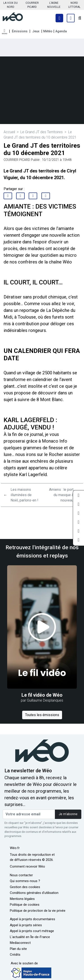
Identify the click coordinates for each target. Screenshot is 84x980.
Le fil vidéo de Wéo (42, 695)
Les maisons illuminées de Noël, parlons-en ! (24, 495)
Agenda (61, 31)
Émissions (20, 31)
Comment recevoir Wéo (27, 866)
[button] (4, 32)
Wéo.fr (15, 848)
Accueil (9, 132)
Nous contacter (21, 875)
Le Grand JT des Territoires (42, 132)
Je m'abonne (68, 814)
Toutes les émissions (42, 715)
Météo (48, 31)
